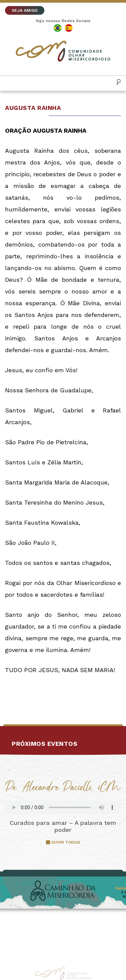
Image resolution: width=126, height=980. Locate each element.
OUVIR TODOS (66, 842)
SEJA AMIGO (25, 10)
